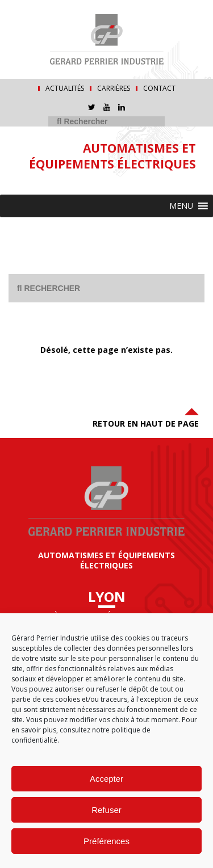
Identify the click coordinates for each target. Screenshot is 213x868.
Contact (159, 89)
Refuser (106, 810)
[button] (181, 206)
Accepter (106, 779)
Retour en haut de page (146, 417)
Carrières (114, 89)
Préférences (106, 841)
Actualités (65, 89)
